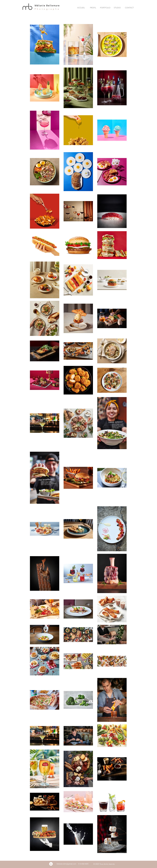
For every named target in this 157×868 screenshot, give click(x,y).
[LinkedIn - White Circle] (51, 864)
